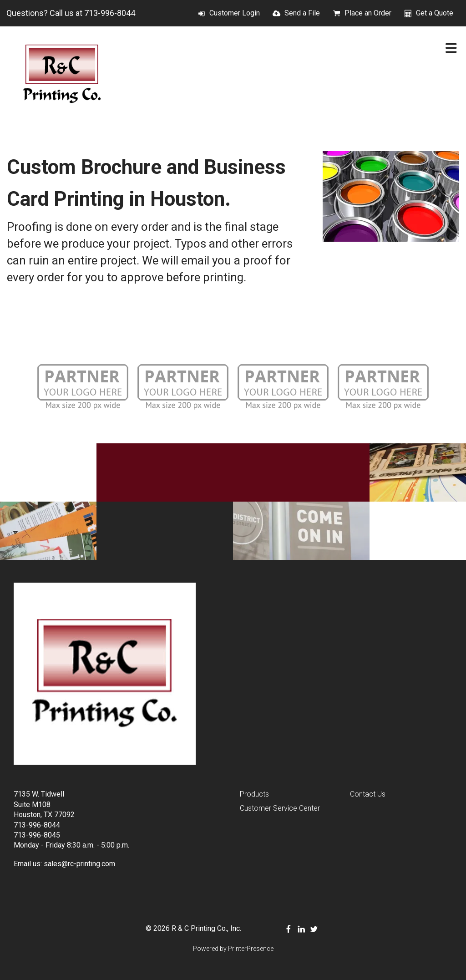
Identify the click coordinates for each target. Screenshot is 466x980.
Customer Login (235, 13)
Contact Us (368, 794)
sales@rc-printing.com (79, 864)
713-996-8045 (37, 835)
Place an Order (368, 13)
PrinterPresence (251, 949)
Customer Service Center (280, 808)
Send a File (302, 13)
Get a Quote (435, 13)
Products (254, 794)
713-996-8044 (110, 13)
